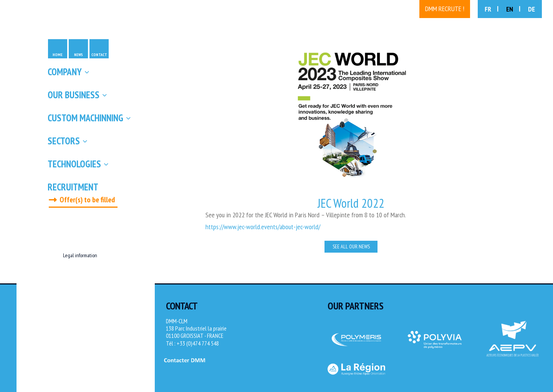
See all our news (351, 247)
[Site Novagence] (534, 375)
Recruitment (73, 187)
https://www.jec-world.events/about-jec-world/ (263, 227)
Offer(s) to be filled (87, 200)
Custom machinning (85, 118)
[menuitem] (492, 9)
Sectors (64, 141)
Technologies (74, 164)
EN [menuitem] (510, 9)
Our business (74, 95)
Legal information (80, 255)
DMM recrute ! (445, 9)
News (79, 55)
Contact (99, 55)
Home (58, 55)
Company (65, 72)
